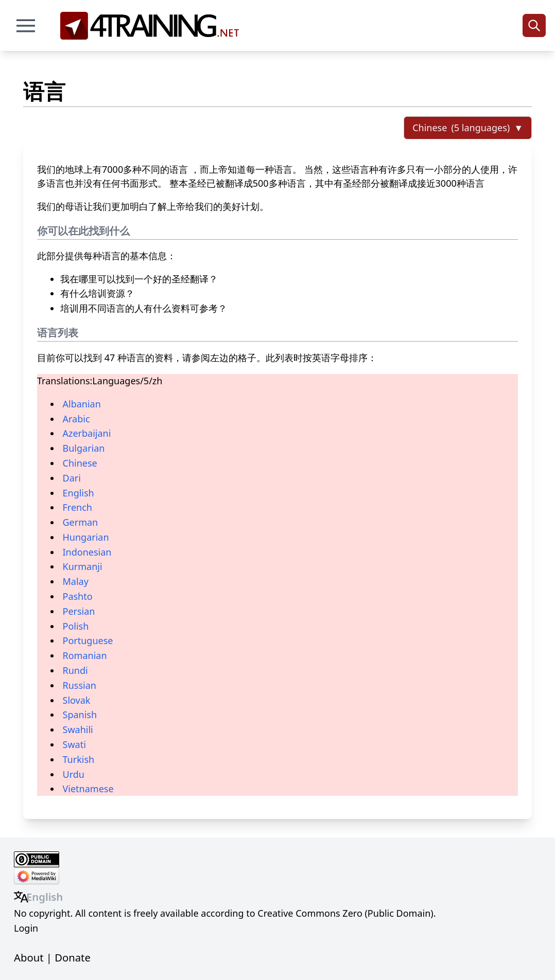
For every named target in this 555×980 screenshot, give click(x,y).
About (29, 957)
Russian (80, 685)
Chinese (80, 463)
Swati (74, 744)
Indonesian (87, 552)
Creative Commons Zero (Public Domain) (345, 913)
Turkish (79, 759)
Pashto (78, 596)
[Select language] (468, 128)
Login (26, 928)
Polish (76, 626)
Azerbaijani (87, 433)
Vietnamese (88, 789)
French (77, 507)
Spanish (80, 715)
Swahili (78, 729)
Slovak (77, 700)
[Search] (534, 25)
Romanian (85, 655)
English (79, 493)
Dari (72, 478)
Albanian (82, 404)
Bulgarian (84, 448)
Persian (79, 611)
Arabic (76, 419)
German (81, 522)
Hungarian (86, 537)
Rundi (75, 670)
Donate (73, 957)
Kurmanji (83, 566)
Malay (76, 581)
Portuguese (88, 640)
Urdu (74, 774)
